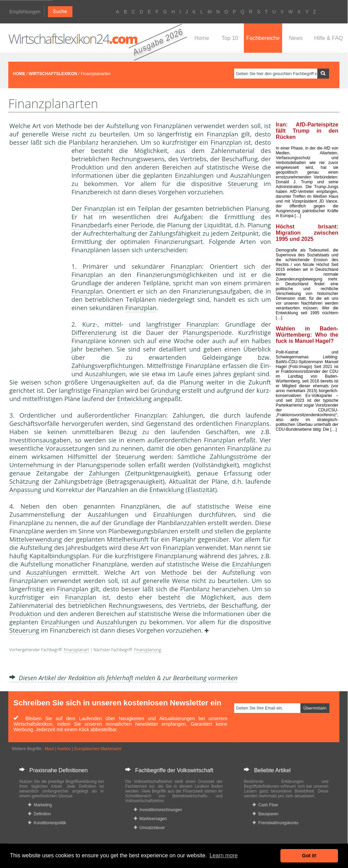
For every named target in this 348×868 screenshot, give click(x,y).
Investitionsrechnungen (158, 810)
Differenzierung (94, 333)
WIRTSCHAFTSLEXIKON (53, 74)
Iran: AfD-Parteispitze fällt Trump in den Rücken (307, 131)
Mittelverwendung (36, 539)
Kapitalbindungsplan (59, 556)
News (296, 38)
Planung (258, 208)
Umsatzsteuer (150, 828)
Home (202, 38)
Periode (142, 225)
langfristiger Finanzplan (182, 324)
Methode (69, 126)
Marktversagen (150, 819)
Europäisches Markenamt (98, 749)
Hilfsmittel (82, 457)
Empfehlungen (25, 12)
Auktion (64, 749)
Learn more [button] (223, 855)
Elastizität (201, 490)
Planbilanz (84, 142)
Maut (49, 749)
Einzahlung (191, 175)
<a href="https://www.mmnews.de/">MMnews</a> (37, 261)
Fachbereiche (263, 38)
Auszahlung (247, 175)
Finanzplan (223, 134)
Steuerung (243, 184)
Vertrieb (192, 159)
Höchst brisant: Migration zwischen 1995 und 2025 (307, 233)
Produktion (87, 167)
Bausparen (265, 814)
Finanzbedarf (90, 225)
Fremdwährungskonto (275, 823)
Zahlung (185, 415)
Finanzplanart (76, 650)
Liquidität (218, 225)
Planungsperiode (207, 333)
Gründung (165, 390)
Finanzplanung (176, 556)
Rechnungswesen (137, 159)
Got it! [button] (309, 856)
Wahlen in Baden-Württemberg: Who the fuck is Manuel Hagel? (307, 335)
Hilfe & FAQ (329, 38)
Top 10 (230, 38)
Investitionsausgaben (40, 440)
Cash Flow (265, 805)
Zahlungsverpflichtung (104, 366)
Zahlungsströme (233, 457)
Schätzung (24, 481)
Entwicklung (134, 399)
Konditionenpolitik (47, 823)
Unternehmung (32, 465)
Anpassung (25, 490)
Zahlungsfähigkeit (175, 233)
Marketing (40, 805)
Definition (39, 814)
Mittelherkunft (128, 539)
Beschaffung (240, 159)
